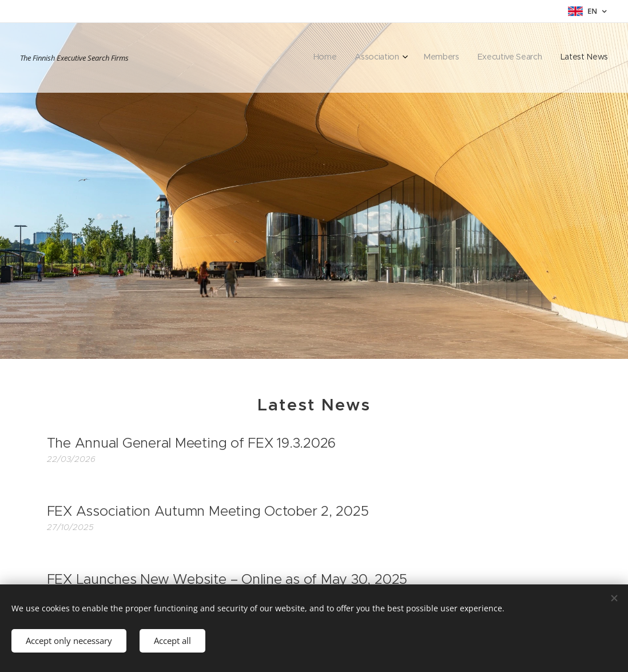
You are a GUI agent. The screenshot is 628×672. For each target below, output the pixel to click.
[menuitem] (532, 58)
